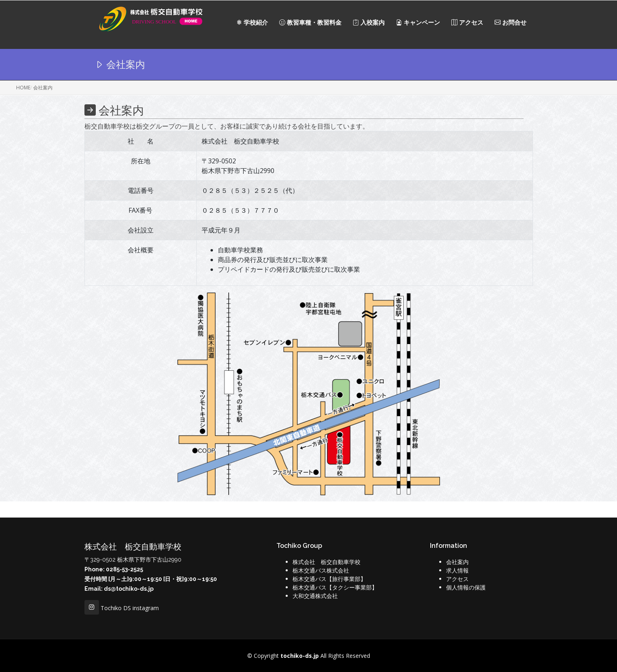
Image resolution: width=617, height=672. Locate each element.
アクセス (457, 579)
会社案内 (457, 562)
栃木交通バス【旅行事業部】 (329, 579)
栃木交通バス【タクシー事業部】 (335, 587)
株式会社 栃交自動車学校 (326, 562)
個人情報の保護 (466, 587)
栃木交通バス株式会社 (321, 570)
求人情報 (457, 570)
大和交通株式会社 (315, 596)
